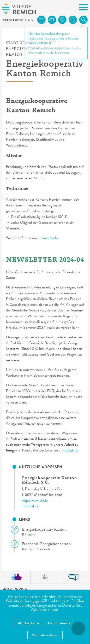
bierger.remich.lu (5, 22)
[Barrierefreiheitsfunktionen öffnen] (78, 628)
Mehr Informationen (45, 635)
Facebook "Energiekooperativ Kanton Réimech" (43, 546)
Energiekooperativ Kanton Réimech (41, 532)
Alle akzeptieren (28, 623)
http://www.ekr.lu (35, 500)
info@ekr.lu (70, 450)
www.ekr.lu (50, 238)
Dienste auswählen (60, 623)
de (41, 20)
